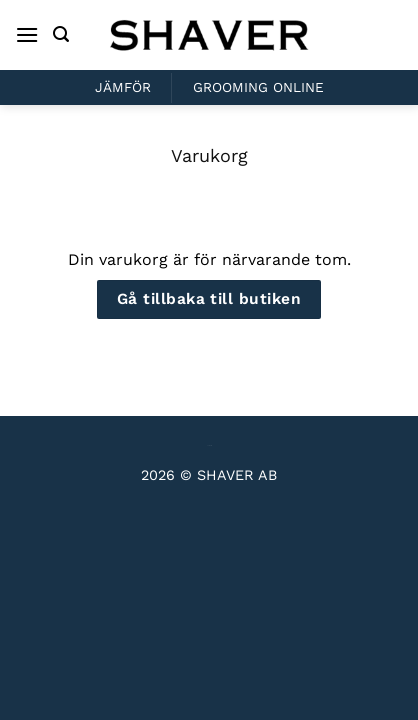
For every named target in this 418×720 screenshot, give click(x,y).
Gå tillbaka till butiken (209, 299)
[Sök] (61, 34)
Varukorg (209, 155)
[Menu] (27, 34)
